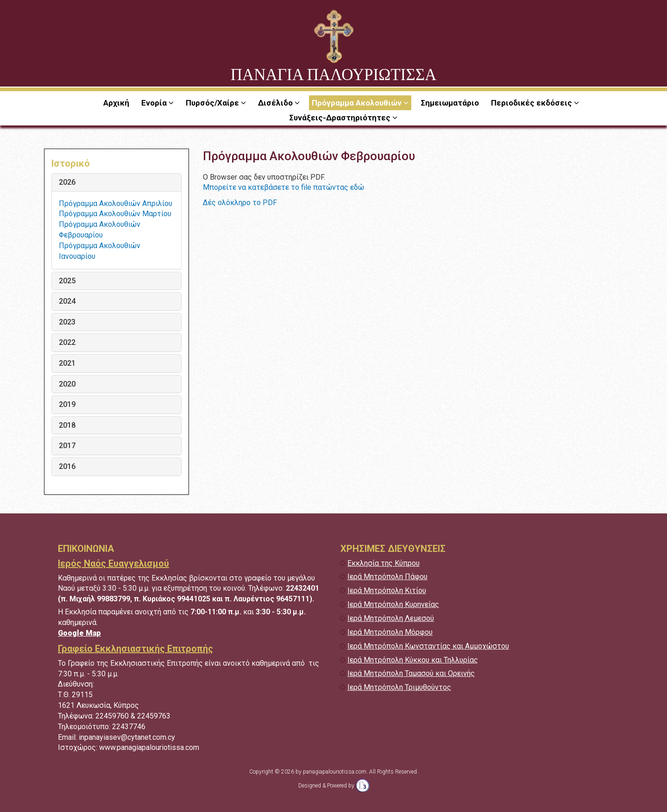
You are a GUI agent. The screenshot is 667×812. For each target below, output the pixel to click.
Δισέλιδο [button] (276, 103)
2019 (67, 405)
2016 (67, 467)
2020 (67, 384)
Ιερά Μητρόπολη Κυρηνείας (393, 604)
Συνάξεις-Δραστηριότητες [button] (341, 118)
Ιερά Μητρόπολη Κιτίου (387, 590)
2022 (67, 343)
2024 (67, 301)
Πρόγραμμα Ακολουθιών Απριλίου (116, 203)
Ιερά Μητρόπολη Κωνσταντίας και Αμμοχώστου (428, 646)
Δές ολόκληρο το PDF (240, 203)
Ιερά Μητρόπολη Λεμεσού (391, 618)
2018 (67, 425)
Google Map (79, 633)
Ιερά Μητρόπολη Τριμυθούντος (399, 687)
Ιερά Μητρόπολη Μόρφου (390, 632)
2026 (67, 182)
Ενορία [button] (155, 103)
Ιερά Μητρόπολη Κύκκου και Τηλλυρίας (413, 660)
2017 (67, 446)
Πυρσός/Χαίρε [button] (213, 103)
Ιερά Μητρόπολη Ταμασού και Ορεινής (411, 673)
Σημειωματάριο (450, 103)
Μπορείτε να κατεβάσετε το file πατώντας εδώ (283, 187)
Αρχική (116, 103)
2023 (67, 322)
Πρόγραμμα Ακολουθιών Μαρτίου (115, 214)
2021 (67, 363)
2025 (67, 281)
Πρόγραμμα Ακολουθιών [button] (358, 103)
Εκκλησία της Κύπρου (384, 563)
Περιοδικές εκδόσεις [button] (532, 103)
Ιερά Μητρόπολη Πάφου (387, 577)
